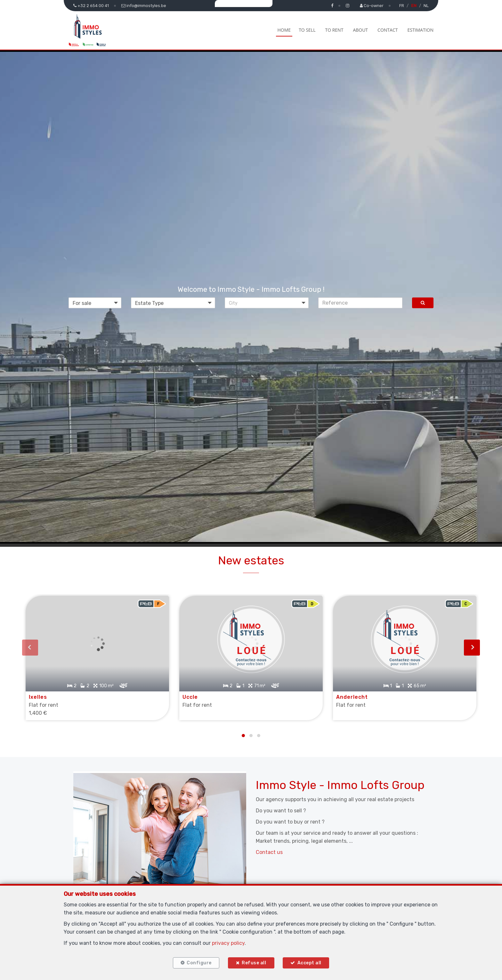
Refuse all (254, 962)
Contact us (269, 846)
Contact (388, 30)
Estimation (420, 30)
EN (414, 6)
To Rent (334, 30)
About (360, 30)
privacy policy (228, 941)
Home (284, 30)
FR (402, 6)
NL (426, 6)
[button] (267, 303)
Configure (197, 962)
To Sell (307, 30)
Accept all (312, 962)
